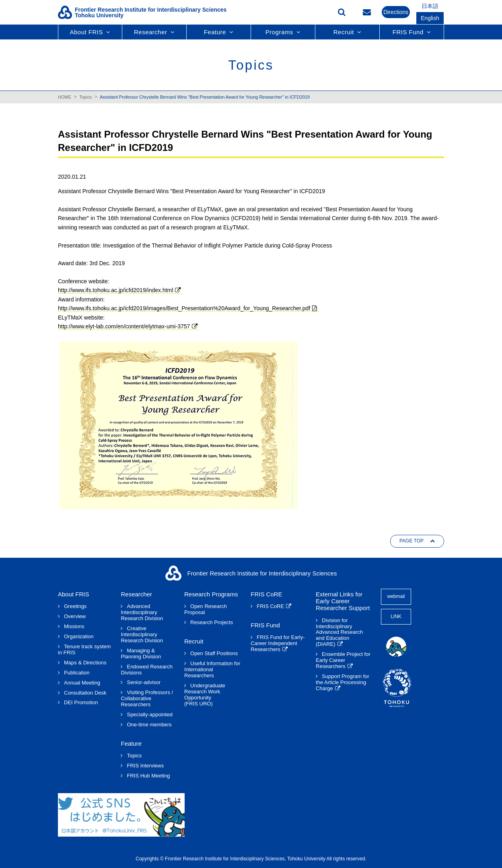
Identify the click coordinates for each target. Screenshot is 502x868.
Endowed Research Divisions (146, 670)
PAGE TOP (411, 541)
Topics (85, 97)
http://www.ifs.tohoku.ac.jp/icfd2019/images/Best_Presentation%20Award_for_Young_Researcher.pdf (184, 308)
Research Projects (212, 623)
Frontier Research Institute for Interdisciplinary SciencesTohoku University (151, 12)
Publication (77, 673)
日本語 (430, 6)
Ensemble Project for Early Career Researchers (343, 660)
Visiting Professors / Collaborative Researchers (147, 699)
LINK (396, 616)
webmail (396, 596)
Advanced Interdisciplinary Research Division (142, 612)
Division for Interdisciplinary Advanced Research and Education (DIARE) (339, 633)
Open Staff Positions (214, 654)
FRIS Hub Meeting (148, 776)
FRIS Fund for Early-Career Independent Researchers (278, 643)
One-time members (149, 725)
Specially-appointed (149, 715)
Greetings (75, 606)
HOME (65, 97)
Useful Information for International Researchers (212, 670)
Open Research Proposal (206, 609)
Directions (396, 12)
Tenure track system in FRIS (84, 650)
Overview (75, 616)
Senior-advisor (144, 682)
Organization (79, 637)
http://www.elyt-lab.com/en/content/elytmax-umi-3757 (124, 326)
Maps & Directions (85, 663)
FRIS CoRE (270, 606)
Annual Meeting (82, 683)
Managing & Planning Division (141, 654)
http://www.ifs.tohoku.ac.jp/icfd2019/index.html (115, 290)
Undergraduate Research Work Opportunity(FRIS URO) (205, 695)
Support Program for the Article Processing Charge (343, 682)
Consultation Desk (85, 693)
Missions (74, 627)
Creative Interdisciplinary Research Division (142, 635)
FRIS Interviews (145, 766)
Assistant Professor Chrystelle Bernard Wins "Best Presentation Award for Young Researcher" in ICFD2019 (205, 97)
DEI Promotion (81, 703)
